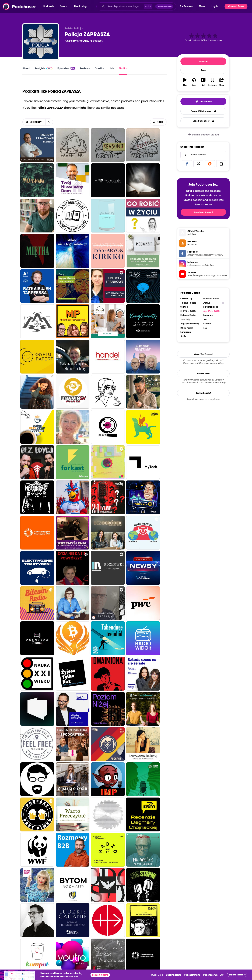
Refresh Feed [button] (203, 374)
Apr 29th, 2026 (211, 311)
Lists (111, 68)
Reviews (85, 68)
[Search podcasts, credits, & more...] (125, 6)
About (26, 68)
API (222, 975)
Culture (87, 41)
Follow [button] (203, 61)
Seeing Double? (203, 393)
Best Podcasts (174, 975)
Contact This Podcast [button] (203, 111)
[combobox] (136, 6)
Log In (215, 6)
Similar (123, 68)
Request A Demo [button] (100, 975)
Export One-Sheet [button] (203, 121)
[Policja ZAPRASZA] (41, 42)
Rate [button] (203, 70)
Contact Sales (236, 6)
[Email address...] (203, 155)
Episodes (66, 68)
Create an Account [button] (203, 212)
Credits (99, 68)
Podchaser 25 (210, 975)
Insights (44, 68)
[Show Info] (223, 303)
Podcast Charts (192, 975)
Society (72, 41)
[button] (49, 6)
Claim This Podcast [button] (203, 354)
